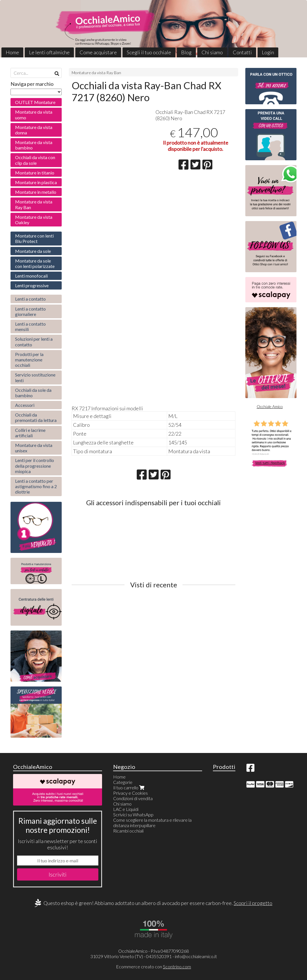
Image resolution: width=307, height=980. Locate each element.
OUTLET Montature (35, 102)
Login (268, 52)
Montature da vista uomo (34, 115)
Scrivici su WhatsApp (133, 814)
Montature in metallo (36, 192)
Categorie (123, 782)
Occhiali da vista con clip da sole (35, 160)
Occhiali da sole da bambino (33, 393)
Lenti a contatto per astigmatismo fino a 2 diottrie (36, 486)
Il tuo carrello (129, 787)
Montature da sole (33, 251)
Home (12, 52)
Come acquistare (98, 52)
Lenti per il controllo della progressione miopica (35, 466)
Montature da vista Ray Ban (96, 73)
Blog (186, 52)
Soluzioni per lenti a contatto (34, 342)
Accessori (25, 405)
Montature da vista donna (34, 130)
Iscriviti (58, 874)
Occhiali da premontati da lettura (36, 417)
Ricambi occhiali (128, 831)
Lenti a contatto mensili (30, 326)
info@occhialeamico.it (196, 956)
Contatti (242, 52)
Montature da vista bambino (34, 145)
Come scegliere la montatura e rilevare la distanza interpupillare (152, 823)
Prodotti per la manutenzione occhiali (29, 360)
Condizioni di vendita (133, 798)
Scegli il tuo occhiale (149, 52)
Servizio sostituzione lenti (35, 377)
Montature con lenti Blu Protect (34, 238)
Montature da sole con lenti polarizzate (35, 263)
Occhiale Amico (270, 406)
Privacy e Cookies (130, 793)
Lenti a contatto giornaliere (30, 311)
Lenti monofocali (31, 276)
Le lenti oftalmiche (49, 52)
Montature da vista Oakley (34, 220)
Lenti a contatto (30, 299)
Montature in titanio (35, 173)
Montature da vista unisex (34, 448)
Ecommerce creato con (153, 967)
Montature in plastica (36, 182)
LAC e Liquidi (126, 809)
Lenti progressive (32, 285)
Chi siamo (212, 52)
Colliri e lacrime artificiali (30, 433)
